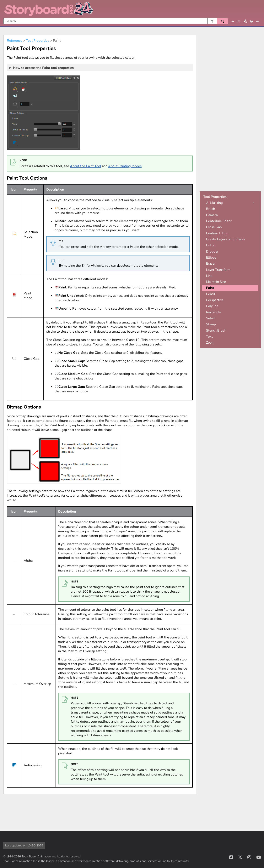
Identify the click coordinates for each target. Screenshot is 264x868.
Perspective (215, 300)
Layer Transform (218, 270)
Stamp (211, 324)
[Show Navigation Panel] (258, 9)
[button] (212, 21)
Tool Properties (38, 41)
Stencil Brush (216, 331)
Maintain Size (216, 282)
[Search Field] (116, 21)
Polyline (212, 306)
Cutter (211, 245)
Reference (15, 41)
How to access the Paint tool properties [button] (42, 68)
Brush (211, 209)
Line (209, 276)
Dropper (212, 252)
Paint (210, 288)
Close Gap (214, 227)
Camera (212, 215)
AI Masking (214, 203)
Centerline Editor (219, 221)
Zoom (210, 343)
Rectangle (214, 312)
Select (211, 318)
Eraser (211, 264)
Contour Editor (217, 233)
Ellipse (211, 258)
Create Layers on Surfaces (226, 239)
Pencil (211, 294)
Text (209, 337)
